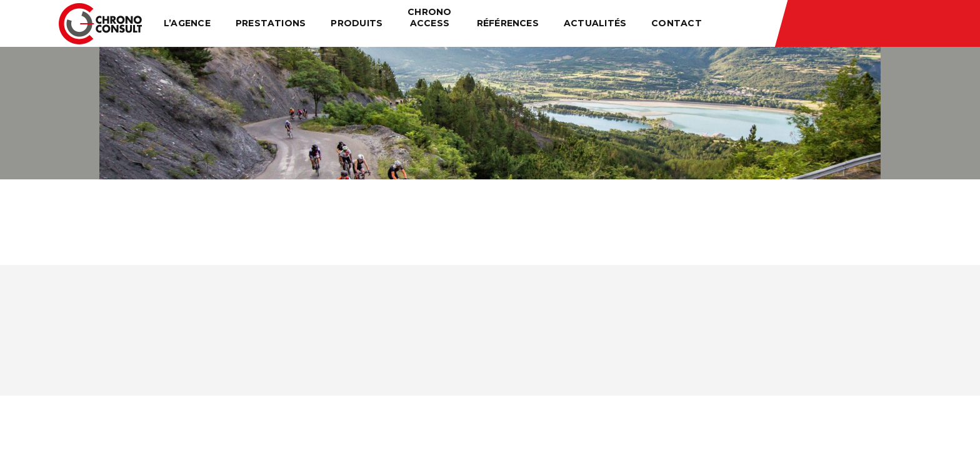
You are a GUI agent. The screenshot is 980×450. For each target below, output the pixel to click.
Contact (677, 23)
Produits (357, 23)
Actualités (595, 23)
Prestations (271, 23)
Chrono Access (429, 17)
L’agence (187, 23)
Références (508, 23)
